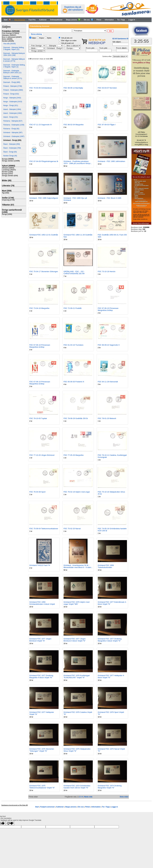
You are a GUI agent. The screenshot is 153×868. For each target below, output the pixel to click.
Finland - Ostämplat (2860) (13, 90)
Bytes (49, 38)
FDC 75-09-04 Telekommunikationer (44, 529)
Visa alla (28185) (10, 44)
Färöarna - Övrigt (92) (11, 129)
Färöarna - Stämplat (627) (13, 121)
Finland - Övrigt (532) (11, 94)
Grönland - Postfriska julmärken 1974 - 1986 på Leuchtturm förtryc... (78, 162)
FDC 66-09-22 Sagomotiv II (109, 345)
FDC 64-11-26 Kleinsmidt (108, 382)
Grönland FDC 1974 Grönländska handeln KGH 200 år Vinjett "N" (77, 787)
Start (7, 20)
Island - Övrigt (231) (11, 117)
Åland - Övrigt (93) (10, 152)
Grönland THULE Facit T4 (40, 565)
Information (109, 20)
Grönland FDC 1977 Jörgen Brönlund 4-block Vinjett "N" (75, 640)
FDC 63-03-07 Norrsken (107, 88)
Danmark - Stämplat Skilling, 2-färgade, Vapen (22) (14, 48)
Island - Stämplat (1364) (12, 109)
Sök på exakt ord (67, 43)
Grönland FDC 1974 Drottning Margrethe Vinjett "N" (110, 787)
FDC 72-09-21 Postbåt (73, 308)
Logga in (132, 20)
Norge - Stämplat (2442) (12, 98)
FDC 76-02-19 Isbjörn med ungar (77, 492)
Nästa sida (88, 797)
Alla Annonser (20, 20)
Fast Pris (32, 20)
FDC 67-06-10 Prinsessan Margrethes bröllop (108, 309)
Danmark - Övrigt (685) (12, 82)
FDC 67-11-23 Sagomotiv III (41, 125)
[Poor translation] (10, 823)
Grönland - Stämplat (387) (13, 133)
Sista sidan (124, 797)
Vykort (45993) (8, 166)
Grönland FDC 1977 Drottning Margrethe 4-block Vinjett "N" (110, 640)
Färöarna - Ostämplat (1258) (14, 125)
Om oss (88, 20)
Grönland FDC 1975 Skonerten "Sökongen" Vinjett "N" (42, 750)
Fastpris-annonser (47, 807)
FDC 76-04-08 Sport (37, 492)
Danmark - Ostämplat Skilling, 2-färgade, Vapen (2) (14, 66)
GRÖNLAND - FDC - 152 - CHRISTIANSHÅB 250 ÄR (74, 273)
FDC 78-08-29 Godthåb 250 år (76, 418)
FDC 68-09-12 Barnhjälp (73, 88)
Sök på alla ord (67, 38)
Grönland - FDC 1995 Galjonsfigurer (44, 198)
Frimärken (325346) (11, 31)
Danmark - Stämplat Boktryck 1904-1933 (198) (14, 54)
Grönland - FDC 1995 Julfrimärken (111, 161)
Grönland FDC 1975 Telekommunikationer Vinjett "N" (42, 787)
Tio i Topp (121, 20)
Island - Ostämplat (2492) (13, 113)
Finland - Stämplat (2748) (13, 86)
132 (144, 229)
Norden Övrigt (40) (10, 156)
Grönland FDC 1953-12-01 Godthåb (44, 235)
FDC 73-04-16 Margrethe (39, 308)
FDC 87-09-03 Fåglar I (107, 125)
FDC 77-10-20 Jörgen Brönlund (42, 455)
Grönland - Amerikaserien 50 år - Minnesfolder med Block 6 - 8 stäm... (78, 566)
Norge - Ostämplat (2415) (13, 102)
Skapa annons (73, 20)
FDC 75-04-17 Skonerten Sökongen (44, 272)
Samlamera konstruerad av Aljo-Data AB (15, 805)
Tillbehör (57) (8, 205)
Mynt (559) (7, 191)
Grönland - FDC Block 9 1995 (110, 198)
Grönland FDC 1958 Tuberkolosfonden (106, 566)
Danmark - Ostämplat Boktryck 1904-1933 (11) (12, 72)
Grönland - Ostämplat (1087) (14, 136)
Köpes (42, 38)
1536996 (146, 227)
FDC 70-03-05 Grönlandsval (41, 88)
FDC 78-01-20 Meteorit (107, 418)
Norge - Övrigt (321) (11, 105)
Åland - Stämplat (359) (12, 144)
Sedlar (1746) (8, 198)
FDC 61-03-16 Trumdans (73, 345)
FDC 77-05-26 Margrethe (74, 455)
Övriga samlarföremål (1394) (12, 211)
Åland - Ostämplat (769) (12, 148)
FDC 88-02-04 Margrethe (74, 125)
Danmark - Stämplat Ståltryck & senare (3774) (14, 60)
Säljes (34, 38)
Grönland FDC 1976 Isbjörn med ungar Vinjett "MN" (76, 603)
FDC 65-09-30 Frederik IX (74, 382)
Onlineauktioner (56, 20)
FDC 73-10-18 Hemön (107, 272)
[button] (110, 31)
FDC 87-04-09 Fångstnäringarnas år (44, 161)
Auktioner (43, 20)
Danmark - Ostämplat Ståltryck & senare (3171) (13, 77)
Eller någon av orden (69, 41)
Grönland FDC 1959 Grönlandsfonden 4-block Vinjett (42, 603)
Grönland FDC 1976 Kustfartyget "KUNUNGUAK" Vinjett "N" (77, 677)
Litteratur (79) (8, 186)
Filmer (99, 20)
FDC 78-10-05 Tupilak (38, 418)
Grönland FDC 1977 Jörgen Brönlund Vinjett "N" (40, 640)
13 (145, 231)
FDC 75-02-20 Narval (72, 529)
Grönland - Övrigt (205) (12, 140)
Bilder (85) (7, 180)
